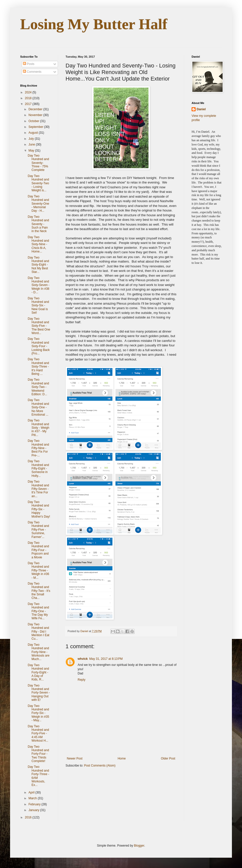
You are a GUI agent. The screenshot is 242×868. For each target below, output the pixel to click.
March (33, 798)
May (32, 151)
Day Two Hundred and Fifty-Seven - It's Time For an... (38, 489)
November (36, 115)
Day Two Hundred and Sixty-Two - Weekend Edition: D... (38, 387)
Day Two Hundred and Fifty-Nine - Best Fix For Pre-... (38, 448)
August (34, 133)
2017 (29, 104)
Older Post (168, 758)
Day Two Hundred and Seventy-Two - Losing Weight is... (38, 183)
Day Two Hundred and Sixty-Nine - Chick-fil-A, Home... (38, 244)
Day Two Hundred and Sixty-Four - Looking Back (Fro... (39, 346)
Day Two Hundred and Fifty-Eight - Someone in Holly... (38, 468)
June (32, 144)
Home (122, 758)
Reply (82, 680)
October (34, 121)
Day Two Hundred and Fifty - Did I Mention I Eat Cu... (39, 632)
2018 (29, 98)
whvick (83, 659)
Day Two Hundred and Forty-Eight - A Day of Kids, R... (38, 672)
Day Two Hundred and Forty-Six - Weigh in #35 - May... (38, 713)
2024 (29, 92)
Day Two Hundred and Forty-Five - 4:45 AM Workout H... (38, 734)
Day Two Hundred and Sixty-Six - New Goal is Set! (38, 306)
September (36, 127)
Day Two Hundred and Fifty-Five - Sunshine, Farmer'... (38, 530)
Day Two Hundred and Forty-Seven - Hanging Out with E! (39, 693)
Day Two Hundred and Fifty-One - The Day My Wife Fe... (38, 611)
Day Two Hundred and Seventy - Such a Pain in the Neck (38, 224)
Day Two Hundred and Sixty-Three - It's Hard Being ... (38, 367)
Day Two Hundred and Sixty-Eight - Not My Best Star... (38, 265)
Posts (29, 64)
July (32, 139)
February (35, 804)
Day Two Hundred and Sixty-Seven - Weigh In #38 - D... (39, 285)
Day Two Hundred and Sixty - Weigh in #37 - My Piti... (38, 428)
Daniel (201, 109)
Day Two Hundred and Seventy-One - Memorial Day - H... (38, 204)
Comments (32, 72)
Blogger (139, 846)
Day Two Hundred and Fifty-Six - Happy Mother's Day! (39, 509)
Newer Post (75, 758)
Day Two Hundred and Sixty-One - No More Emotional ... (38, 407)
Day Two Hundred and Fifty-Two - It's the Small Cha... (39, 591)
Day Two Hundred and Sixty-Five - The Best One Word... (39, 326)
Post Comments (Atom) (100, 766)
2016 (29, 817)
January (34, 810)
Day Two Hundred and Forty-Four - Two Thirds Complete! (38, 754)
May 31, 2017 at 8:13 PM (106, 659)
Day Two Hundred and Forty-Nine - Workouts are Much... (39, 652)
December (36, 109)
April (32, 792)
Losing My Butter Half (94, 24)
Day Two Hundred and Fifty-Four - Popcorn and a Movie (38, 550)
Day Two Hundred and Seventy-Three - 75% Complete (38, 163)
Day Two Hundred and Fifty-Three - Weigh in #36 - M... (38, 570)
